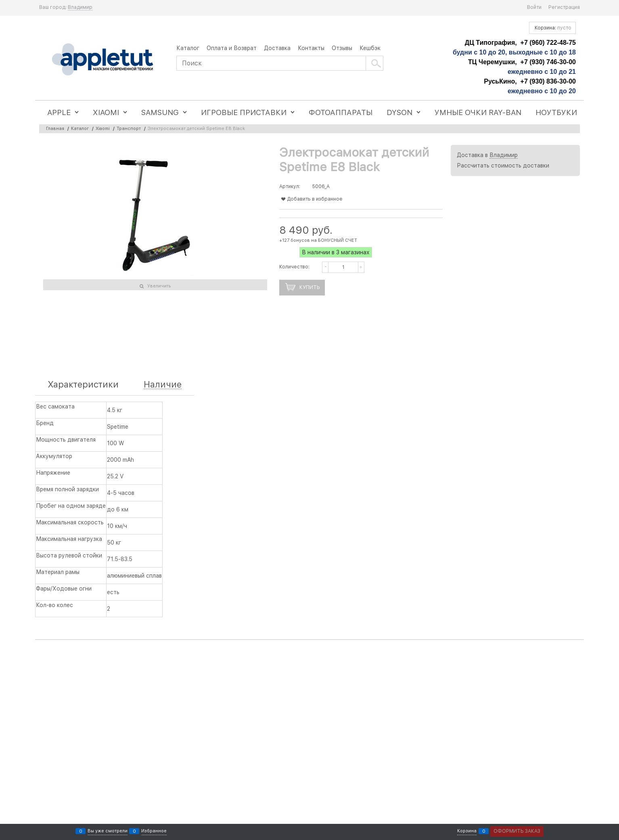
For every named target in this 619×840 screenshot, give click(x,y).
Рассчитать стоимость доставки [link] (503, 165)
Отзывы (342, 48)
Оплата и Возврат (232, 48)
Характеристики (83, 384)
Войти (534, 7)
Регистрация (564, 7)
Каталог (188, 48)
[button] (362, 262)
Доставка (277, 48)
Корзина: (552, 28)
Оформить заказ (517, 831)
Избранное (154, 831)
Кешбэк (370, 48)
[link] (80, 7)
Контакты (311, 48)
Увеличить (159, 286)
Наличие (163, 384)
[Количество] (343, 267)
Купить (310, 287)
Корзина (467, 831)
